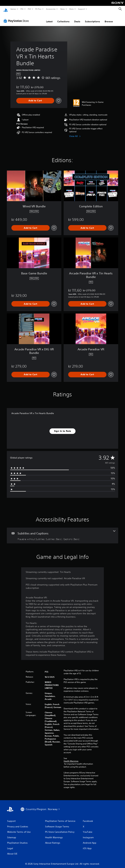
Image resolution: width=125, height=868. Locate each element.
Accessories (51, 9)
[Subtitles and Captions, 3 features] (62, 532)
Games (13, 9)
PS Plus (38, 9)
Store (71, 9)
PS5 (22, 9)
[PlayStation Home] (6, 9)
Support (81, 9)
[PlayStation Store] (17, 18)
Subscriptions (92, 18)
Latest (49, 18)
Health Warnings (71, 758)
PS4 (29, 9)
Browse (109, 18)
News (63, 9)
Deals (77, 18)
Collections (63, 18)
